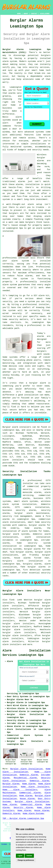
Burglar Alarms (11, 784)
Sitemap (4, 844)
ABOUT (26, 14)
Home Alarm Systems (33, 814)
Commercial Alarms (30, 793)
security (46, 573)
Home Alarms (29, 784)
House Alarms (27, 799)
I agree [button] (20, 856)
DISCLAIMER (45, 14)
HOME (19, 14)
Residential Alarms (25, 778)
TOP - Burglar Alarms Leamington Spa (23, 818)
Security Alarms (23, 808)
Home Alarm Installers (35, 787)
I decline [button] (29, 856)
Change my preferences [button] (26, 860)
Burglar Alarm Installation (26, 769)
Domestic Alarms (29, 775)
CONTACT (34, 14)
